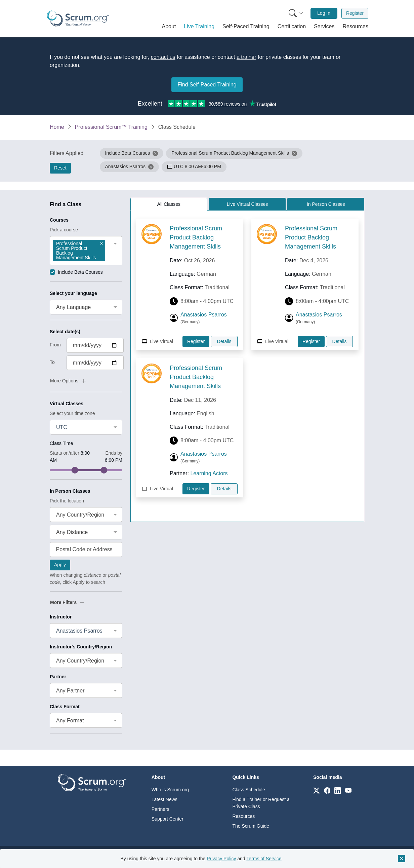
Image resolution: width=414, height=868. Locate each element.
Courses (59, 220)
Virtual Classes (67, 404)
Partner (58, 677)
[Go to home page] (92, 782)
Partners (160, 809)
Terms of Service (264, 859)
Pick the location (67, 501)
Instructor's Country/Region (81, 647)
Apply (60, 565)
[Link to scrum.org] (316, 790)
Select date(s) (65, 332)
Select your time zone (72, 413)
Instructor (61, 617)
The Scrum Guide (251, 826)
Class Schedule (249, 790)
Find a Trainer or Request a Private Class (261, 803)
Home (57, 127)
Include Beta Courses (80, 272)
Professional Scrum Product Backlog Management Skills (196, 237)
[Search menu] (296, 13)
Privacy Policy (221, 859)
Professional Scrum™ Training (111, 127)
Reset (60, 168)
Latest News (164, 799)
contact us (163, 57)
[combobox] (86, 251)
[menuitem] (295, 13)
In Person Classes (70, 491)
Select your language (73, 293)
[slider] (75, 470)
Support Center (168, 819)
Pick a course (64, 230)
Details (224, 341)
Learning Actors (209, 473)
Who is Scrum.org (170, 790)
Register (355, 13)
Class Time (61, 443)
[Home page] (78, 18)
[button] (169, 27)
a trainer (246, 57)
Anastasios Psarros (204, 315)
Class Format (65, 707)
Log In (324, 13)
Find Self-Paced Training (207, 85)
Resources (243, 816)
